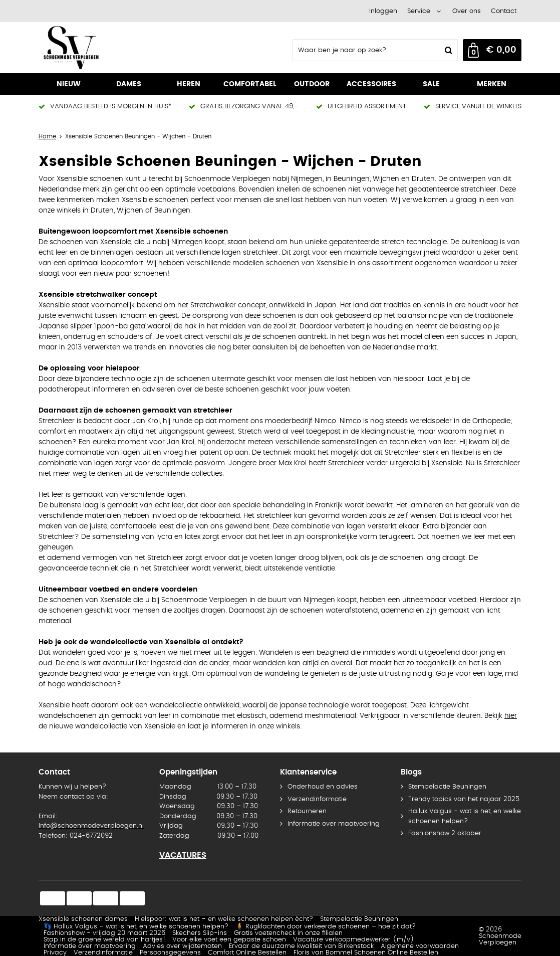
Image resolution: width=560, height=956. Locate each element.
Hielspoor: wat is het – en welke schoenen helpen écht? (224, 919)
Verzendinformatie (317, 799)
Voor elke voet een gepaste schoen (229, 940)
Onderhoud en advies (323, 787)
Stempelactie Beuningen (447, 787)
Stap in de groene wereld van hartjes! (104, 940)
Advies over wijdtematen (182, 946)
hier (511, 716)
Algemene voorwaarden (420, 946)
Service (419, 11)
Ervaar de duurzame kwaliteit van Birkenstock (301, 946)
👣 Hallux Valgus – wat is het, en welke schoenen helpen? (136, 927)
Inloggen (383, 11)
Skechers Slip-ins (200, 933)
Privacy (55, 953)
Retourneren (307, 811)
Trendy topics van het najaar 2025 (464, 799)
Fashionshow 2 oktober (445, 833)
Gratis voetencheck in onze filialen (288, 933)
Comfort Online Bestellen (247, 953)
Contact (504, 11)
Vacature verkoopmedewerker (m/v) (354, 940)
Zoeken (447, 50)
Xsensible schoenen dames (83, 919)
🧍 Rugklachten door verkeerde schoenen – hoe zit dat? (326, 927)
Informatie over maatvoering (334, 824)
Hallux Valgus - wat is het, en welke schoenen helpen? (465, 816)
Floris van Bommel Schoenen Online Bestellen (366, 953)
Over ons (467, 11)
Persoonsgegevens (170, 953)
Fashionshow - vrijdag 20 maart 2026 (104, 933)
